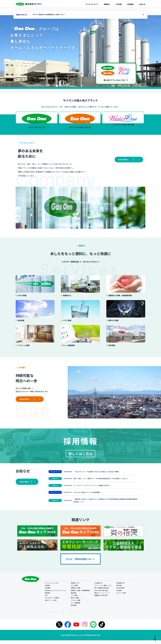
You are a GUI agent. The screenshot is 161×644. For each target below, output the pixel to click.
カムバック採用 (121, 597)
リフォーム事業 (76, 604)
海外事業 (74, 609)
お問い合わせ (63, 616)
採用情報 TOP (121, 587)
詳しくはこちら (80, 456)
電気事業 (74, 597)
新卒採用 (119, 589)
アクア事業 (74, 599)
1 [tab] (80, 88)
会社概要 (48, 592)
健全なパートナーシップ (102, 597)
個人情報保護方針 (49, 616)
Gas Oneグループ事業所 (52, 602)
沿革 (46, 599)
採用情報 (130, 4)
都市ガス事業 (75, 602)
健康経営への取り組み (101, 599)
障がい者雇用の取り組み (102, 592)
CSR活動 (119, 4)
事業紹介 (107, 4)
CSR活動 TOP (99, 587)
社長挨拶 (48, 589)
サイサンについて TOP (52, 587)
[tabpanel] (80, 51)
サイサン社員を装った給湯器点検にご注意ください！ (54, 15)
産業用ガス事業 (76, 592)
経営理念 (48, 597)
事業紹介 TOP (75, 587)
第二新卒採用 (121, 592)
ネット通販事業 (76, 607)
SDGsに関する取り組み (102, 594)
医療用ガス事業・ (80, 594)
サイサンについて (92, 4)
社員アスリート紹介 (51, 604)
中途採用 (119, 594)
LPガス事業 (75, 589)
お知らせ (142, 4)
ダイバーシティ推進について (103, 589)
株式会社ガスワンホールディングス (56, 594)
